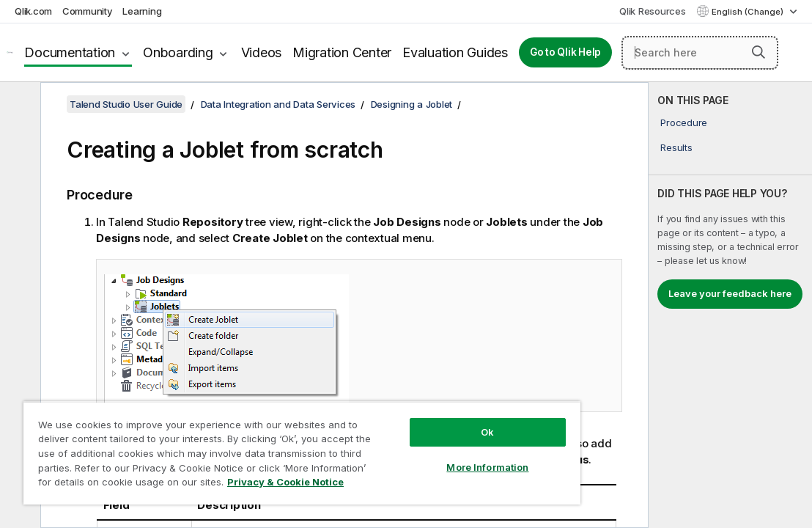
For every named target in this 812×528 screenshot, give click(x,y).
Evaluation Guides (455, 52)
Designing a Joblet (412, 104)
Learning (142, 11)
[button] (759, 52)
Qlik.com (33, 11)
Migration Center (342, 52)
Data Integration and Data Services (278, 104)
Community (88, 11)
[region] (259, 440)
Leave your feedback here (730, 293)
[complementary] (730, 305)
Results (676, 147)
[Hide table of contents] (18, 105)
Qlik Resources (653, 11)
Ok (415, 406)
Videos (262, 52)
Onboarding (178, 52)
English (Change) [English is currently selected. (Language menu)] (749, 12)
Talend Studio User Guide (126, 104)
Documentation (70, 52)
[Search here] (700, 53)
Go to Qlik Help (565, 52)
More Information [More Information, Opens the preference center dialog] (415, 441)
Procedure (684, 122)
